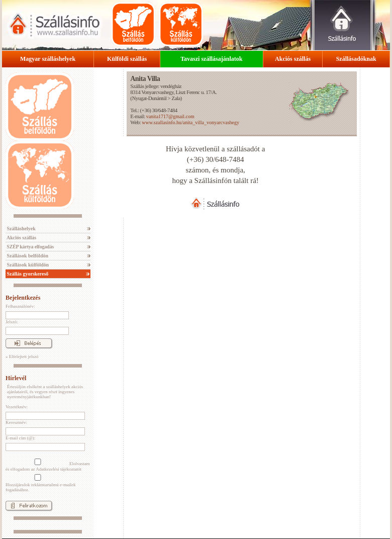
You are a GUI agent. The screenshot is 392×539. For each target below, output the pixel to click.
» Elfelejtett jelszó (22, 356)
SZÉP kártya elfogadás (30, 247)
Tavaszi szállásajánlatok (211, 59)
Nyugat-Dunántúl (149, 98)
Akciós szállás (293, 59)
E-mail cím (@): (20, 438)
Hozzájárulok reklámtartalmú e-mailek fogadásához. (40, 483)
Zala (176, 98)
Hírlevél (16, 378)
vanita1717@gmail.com (170, 116)
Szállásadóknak (356, 59)
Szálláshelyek (21, 229)
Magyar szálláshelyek (48, 59)
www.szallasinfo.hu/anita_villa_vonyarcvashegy (190, 122)
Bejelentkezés (23, 298)
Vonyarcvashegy (157, 92)
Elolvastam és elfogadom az (48, 465)
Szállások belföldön (27, 256)
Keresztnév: (16, 422)
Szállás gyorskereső (27, 274)
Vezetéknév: (17, 407)
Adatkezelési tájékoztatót (59, 469)
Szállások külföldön (27, 265)
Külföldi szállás (127, 59)
